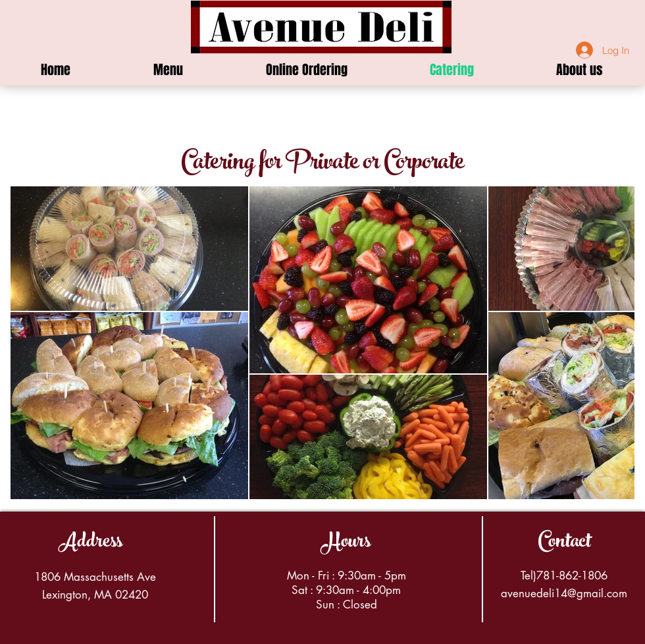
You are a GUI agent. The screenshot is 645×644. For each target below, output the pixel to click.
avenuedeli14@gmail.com (564, 593)
